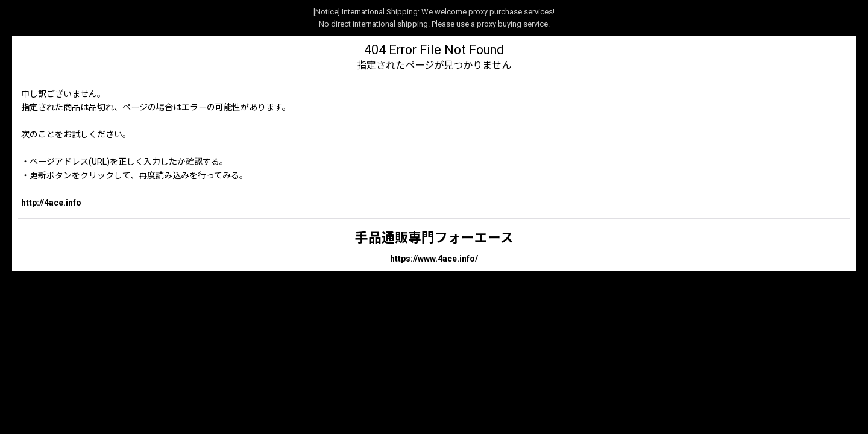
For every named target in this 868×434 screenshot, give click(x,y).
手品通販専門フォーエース (434, 238)
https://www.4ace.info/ (434, 259)
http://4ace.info (51, 203)
